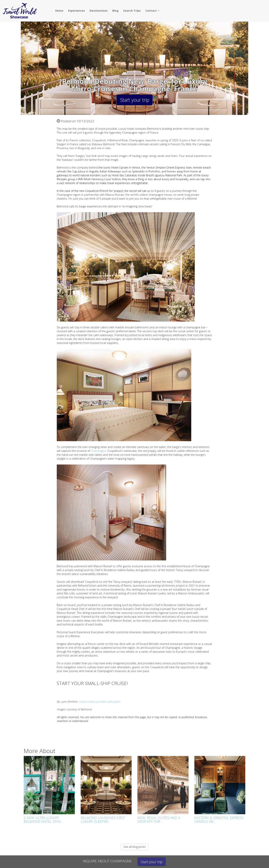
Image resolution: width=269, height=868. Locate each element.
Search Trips (132, 11)
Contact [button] (152, 11)
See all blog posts (135, 847)
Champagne (99, 451)
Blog (115, 11)
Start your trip (135, 100)
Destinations (99, 11)
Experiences (76, 11)
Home (59, 11)
